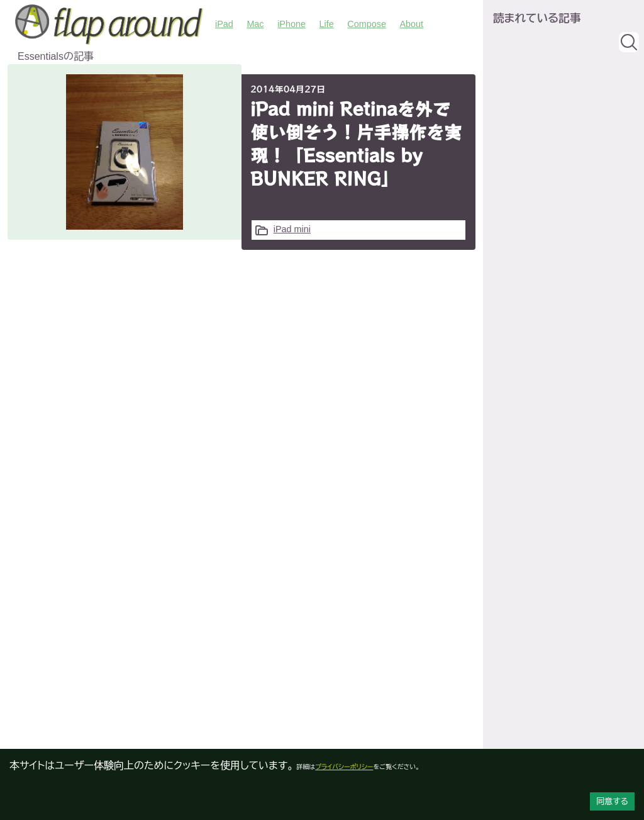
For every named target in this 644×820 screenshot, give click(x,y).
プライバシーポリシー (344, 767)
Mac (255, 24)
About (411, 24)
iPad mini (292, 229)
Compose (367, 24)
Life (327, 24)
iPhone (291, 24)
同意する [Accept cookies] (612, 801)
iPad (224, 24)
